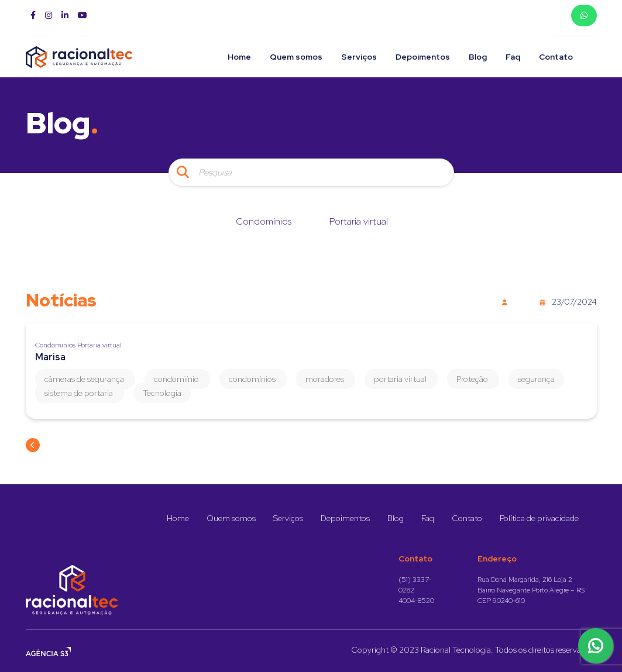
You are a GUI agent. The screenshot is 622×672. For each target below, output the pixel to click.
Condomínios (264, 221)
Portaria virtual (359, 221)
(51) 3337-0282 (415, 585)
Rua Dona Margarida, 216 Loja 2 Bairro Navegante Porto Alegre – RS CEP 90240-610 (531, 590)
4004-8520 (416, 601)
